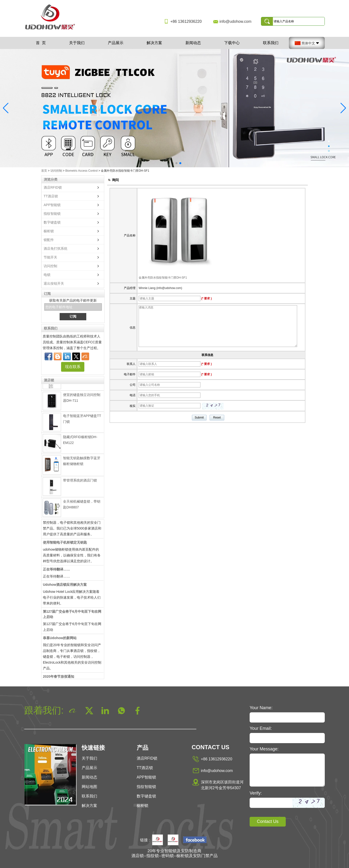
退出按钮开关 (54, 283)
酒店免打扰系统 (56, 249)
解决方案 (154, 43)
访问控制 (56, 171)
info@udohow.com (235, 21)
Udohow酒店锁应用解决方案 (65, 586)
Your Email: (261, 728)
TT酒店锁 (51, 196)
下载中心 (232, 43)
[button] (169, 163)
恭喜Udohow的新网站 (60, 639)
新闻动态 (193, 43)
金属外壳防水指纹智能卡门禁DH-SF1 (163, 278)
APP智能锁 (52, 205)
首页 (44, 171)
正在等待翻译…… (56, 571)
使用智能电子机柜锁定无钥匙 (65, 544)
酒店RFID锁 (53, 187)
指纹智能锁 (52, 214)
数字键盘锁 (52, 222)
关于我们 (77, 43)
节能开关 (50, 257)
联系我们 (271, 43)
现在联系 (73, 367)
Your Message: (264, 749)
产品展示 (116, 43)
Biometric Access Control (81, 171)
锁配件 (49, 240)
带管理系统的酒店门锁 (80, 482)
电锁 (47, 275)
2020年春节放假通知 (59, 678)
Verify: (256, 793)
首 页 (41, 43)
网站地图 (89, 787)
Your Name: (261, 708)
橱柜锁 (49, 231)
